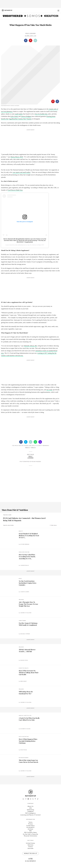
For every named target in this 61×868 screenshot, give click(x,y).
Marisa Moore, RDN (17, 157)
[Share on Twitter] (26, 442)
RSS (31, 831)
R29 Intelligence (30, 813)
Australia (30, 848)
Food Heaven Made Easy (15, 190)
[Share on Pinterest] (31, 40)
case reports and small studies (22, 172)
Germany (31, 845)
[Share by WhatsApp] (35, 442)
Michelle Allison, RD (30, 346)
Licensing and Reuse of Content (31, 815)
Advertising (31, 810)
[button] (31, 40)
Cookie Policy (30, 826)
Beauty (28, 448)
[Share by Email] (35, 40)
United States (30, 843)
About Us (31, 806)
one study (49, 390)
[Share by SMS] (40, 442)
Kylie (16, 245)
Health (33, 448)
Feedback (31, 811)
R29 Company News (31, 833)
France (31, 847)
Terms (31, 822)
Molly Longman (31, 33)
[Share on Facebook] (26, 40)
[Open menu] (58, 10)
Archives (31, 829)
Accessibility (30, 827)
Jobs (31, 808)
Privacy (31, 824)
